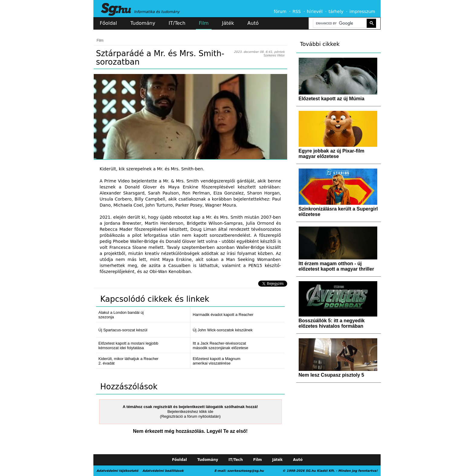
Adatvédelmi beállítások (163, 471)
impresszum (362, 11)
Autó (253, 23)
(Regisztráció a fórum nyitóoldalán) (190, 416)
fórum (280, 11)
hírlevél (315, 11)
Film (204, 23)
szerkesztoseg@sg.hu (246, 471)
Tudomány (143, 23)
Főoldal (108, 23)
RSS (297, 11)
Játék (228, 23)
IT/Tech (177, 23)
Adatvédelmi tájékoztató (117, 471)
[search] (339, 23)
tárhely (336, 11)
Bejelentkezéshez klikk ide (190, 412)
